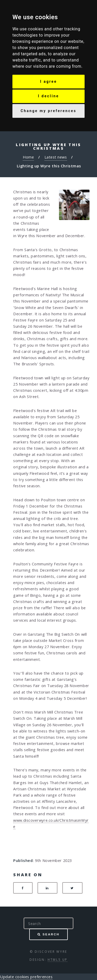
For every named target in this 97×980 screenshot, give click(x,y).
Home (28, 157)
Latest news (56, 157)
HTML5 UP (58, 960)
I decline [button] (48, 96)
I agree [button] (48, 81)
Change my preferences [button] (48, 111)
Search (51, 934)
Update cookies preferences (26, 977)
